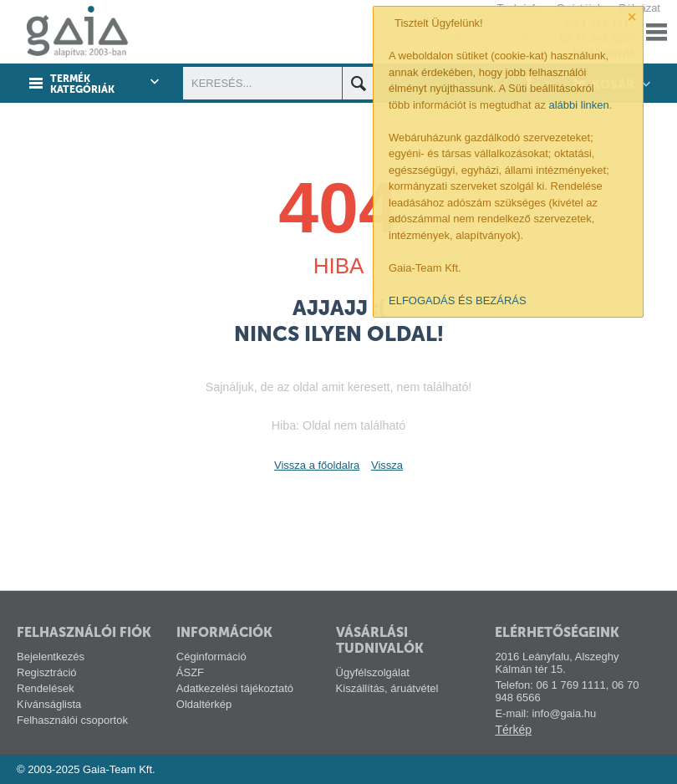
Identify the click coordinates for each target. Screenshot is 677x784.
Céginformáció (211, 657)
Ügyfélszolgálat (373, 672)
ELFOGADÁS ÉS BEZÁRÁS (458, 300)
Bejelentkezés (51, 657)
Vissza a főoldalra (317, 465)
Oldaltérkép (204, 704)
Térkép (513, 730)
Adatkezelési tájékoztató (235, 688)
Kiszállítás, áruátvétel (387, 688)
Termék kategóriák (82, 84)
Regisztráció (47, 672)
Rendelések (46, 688)
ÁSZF (190, 672)
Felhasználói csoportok (72, 720)
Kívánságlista (49, 704)
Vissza (387, 465)
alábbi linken (579, 105)
